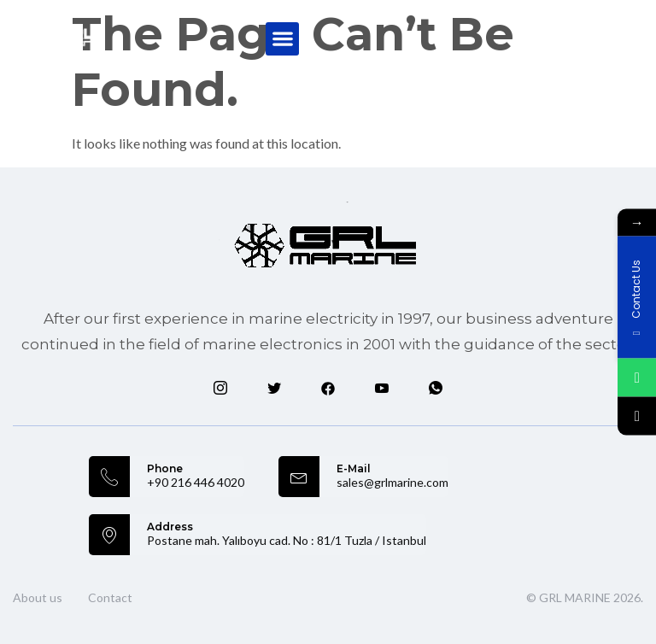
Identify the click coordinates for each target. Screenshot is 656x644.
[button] (282, 39)
